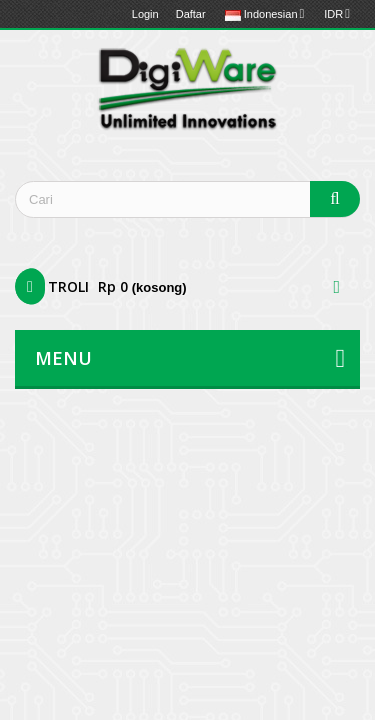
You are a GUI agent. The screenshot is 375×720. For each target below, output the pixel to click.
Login (145, 14)
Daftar (191, 14)
